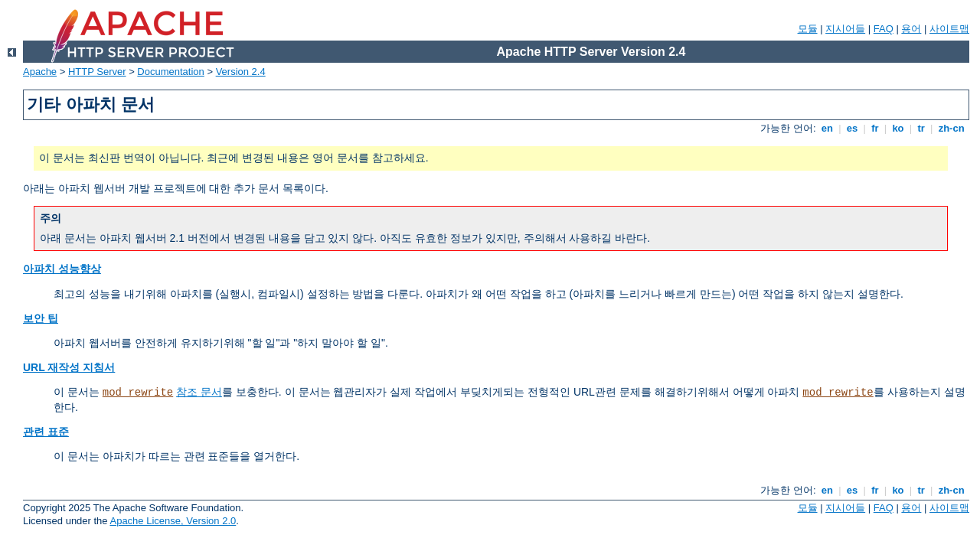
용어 (911, 29)
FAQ (884, 29)
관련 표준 (46, 432)
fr (875, 128)
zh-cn (951, 128)
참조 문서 (199, 392)
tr (921, 128)
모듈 (808, 29)
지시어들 (845, 29)
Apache (40, 72)
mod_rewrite (138, 393)
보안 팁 (41, 318)
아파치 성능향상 (62, 269)
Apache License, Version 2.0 (173, 521)
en (827, 128)
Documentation (170, 72)
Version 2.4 (241, 72)
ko (898, 128)
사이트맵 (949, 29)
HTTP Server (97, 72)
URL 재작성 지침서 (69, 367)
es (852, 128)
